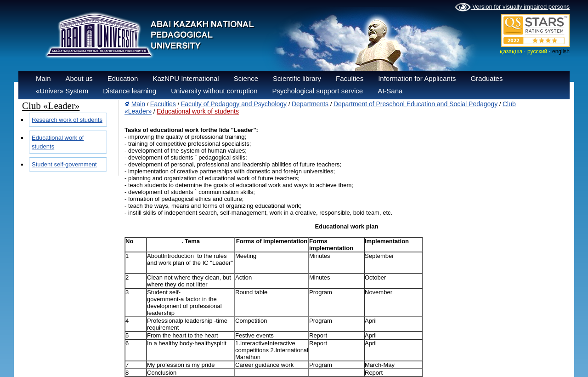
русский (537, 51)
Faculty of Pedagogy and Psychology (234, 104)
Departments (310, 104)
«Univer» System (62, 91)
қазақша (511, 51)
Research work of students (67, 120)
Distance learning (130, 91)
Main (43, 78)
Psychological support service (318, 91)
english (561, 51)
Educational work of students (198, 111)
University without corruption (214, 91)
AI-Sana (390, 91)
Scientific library (297, 78)
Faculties (350, 78)
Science (246, 78)
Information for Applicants (417, 78)
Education (123, 78)
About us (79, 78)
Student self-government (64, 164)
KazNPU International (186, 78)
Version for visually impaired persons (512, 7)
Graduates (486, 78)
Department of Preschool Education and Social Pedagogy (416, 104)
